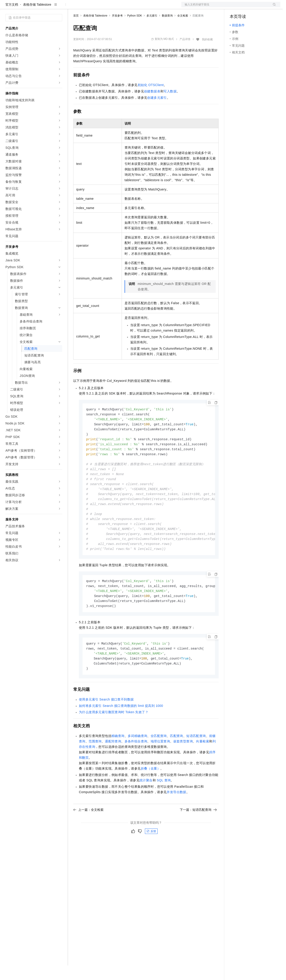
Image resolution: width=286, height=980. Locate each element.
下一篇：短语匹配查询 (198, 833)
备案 (235, 7)
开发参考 (117, 30)
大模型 (46, 7)
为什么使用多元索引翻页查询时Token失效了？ (114, 736)
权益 (87, 7)
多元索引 (152, 30)
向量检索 (203, 765)
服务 (133, 7)
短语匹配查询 (196, 760)
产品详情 (185, 54)
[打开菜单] (7, 7)
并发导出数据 (176, 816)
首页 (76, 30)
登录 (273, 7)
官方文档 (12, 19)
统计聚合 (146, 804)
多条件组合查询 (136, 765)
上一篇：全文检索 (88, 833)
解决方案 (73, 7)
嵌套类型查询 (183, 765)
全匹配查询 (159, 760)
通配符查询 (113, 765)
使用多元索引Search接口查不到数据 (106, 723)
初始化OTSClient (151, 99)
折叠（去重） (151, 792)
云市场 (110, 7)
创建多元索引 (157, 112)
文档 (225, 7)
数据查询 (167, 30)
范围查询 (95, 765)
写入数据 (170, 106)
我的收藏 (207, 54)
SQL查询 (164, 804)
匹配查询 (177, 760)
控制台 (246, 7)
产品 (59, 7)
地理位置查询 (160, 765)
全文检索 (183, 30)
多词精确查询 (137, 760)
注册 (256, 7)
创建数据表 (152, 106)
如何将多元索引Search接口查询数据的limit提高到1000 (121, 730)
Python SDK (135, 30)
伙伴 (123, 7)
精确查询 (118, 760)
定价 (98, 7)
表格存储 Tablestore (37, 19)
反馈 (151, 855)
